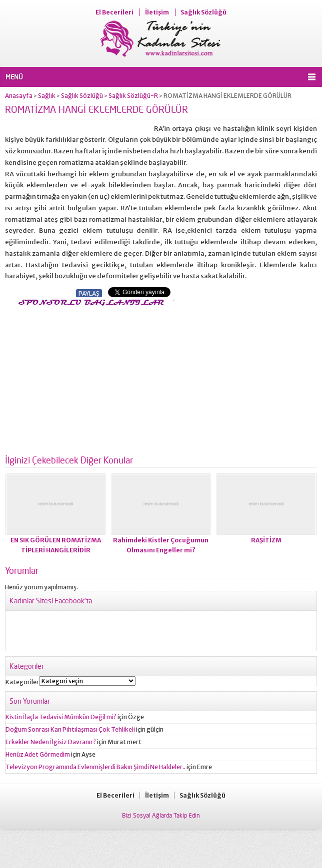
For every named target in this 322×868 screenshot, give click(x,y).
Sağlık (47, 96)
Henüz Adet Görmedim (38, 754)
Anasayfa (19, 96)
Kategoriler (22, 682)
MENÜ (14, 77)
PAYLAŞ (89, 293)
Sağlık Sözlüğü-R (133, 96)
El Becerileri (114, 12)
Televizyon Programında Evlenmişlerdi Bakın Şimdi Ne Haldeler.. (95, 767)
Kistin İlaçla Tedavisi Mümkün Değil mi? (61, 717)
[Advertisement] (89, 378)
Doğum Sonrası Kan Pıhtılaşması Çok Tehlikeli (70, 729)
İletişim (157, 12)
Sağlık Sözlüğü (203, 12)
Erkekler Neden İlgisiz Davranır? (51, 742)
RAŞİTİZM (266, 540)
